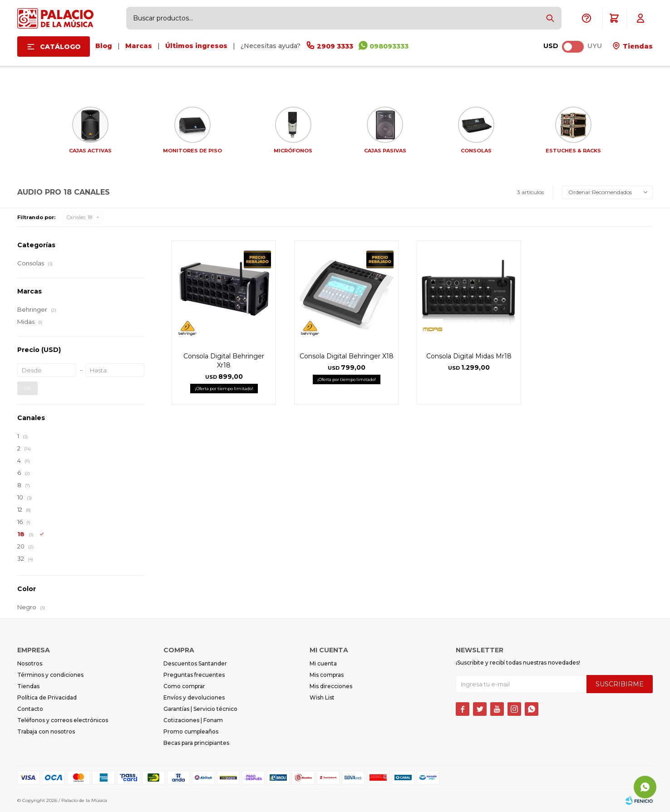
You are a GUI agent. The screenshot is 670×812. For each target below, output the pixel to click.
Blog (104, 46)
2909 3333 (335, 46)
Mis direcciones (331, 686)
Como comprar (184, 686)
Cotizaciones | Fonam (193, 720)
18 (79, 217)
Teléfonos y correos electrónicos (63, 720)
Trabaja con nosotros (46, 731)
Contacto (30, 709)
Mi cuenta (323, 663)
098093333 (389, 46)
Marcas (139, 46)
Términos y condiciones (50, 675)
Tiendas (637, 46)
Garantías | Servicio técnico (200, 709)
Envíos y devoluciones (194, 697)
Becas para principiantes (196, 743)
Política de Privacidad (47, 697)
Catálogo (60, 47)
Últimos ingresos (196, 46)
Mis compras (327, 675)
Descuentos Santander (195, 663)
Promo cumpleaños (191, 731)
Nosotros (30, 663)
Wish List (322, 697)
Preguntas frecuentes (194, 675)
